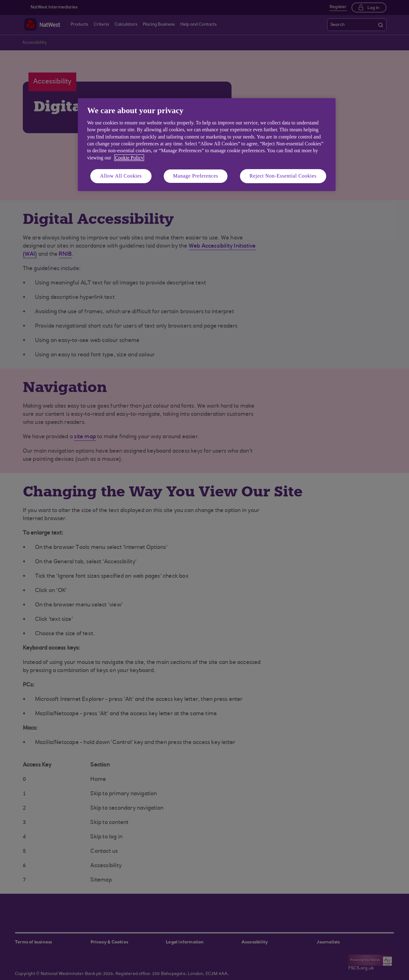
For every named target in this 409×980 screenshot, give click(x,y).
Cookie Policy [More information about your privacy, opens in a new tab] (129, 158)
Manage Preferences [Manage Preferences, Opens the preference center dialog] (196, 176)
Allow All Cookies (121, 176)
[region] (207, 145)
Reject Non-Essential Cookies (283, 176)
